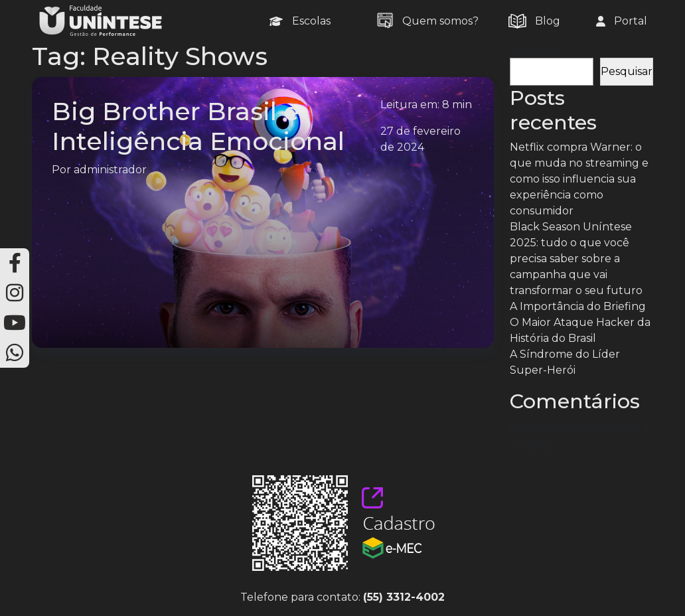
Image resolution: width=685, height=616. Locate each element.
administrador (110, 170)
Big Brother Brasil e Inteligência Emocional (198, 126)
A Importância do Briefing (578, 306)
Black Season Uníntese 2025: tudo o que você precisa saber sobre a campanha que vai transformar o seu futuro (576, 259)
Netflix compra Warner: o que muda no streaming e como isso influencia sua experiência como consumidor (579, 179)
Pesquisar (536, 49)
